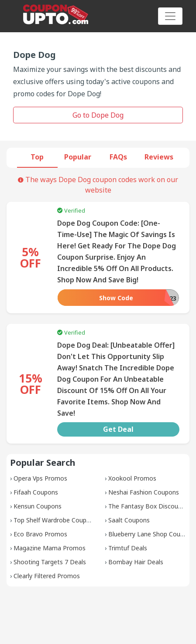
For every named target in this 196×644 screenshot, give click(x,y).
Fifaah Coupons (36, 492)
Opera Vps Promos (40, 478)
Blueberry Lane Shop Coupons (151, 534)
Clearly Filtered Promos (47, 576)
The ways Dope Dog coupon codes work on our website (98, 185)
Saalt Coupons (129, 520)
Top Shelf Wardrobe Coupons (55, 520)
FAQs (118, 157)
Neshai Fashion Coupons (144, 492)
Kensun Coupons (38, 506)
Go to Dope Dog (98, 115)
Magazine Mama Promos (50, 548)
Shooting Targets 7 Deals (50, 562)
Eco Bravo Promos (40, 534)
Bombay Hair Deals (136, 562)
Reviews (159, 157)
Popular (78, 157)
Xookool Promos (132, 478)
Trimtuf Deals (128, 548)
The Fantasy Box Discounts (148, 506)
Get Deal (118, 429)
